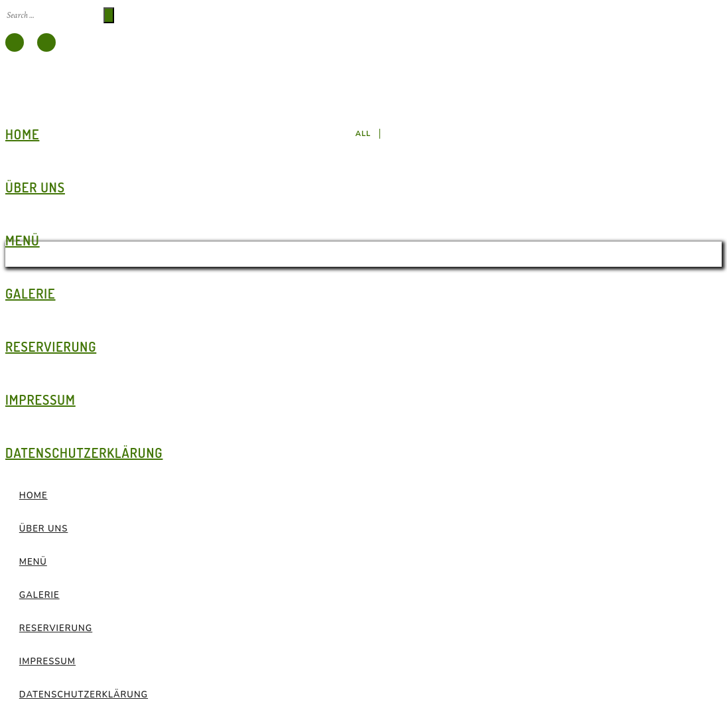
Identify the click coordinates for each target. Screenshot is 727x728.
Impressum (40, 400)
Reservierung (51, 346)
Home (22, 134)
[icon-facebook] (15, 42)
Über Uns (35, 187)
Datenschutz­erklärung (84, 453)
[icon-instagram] (46, 42)
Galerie (31, 293)
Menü (23, 240)
